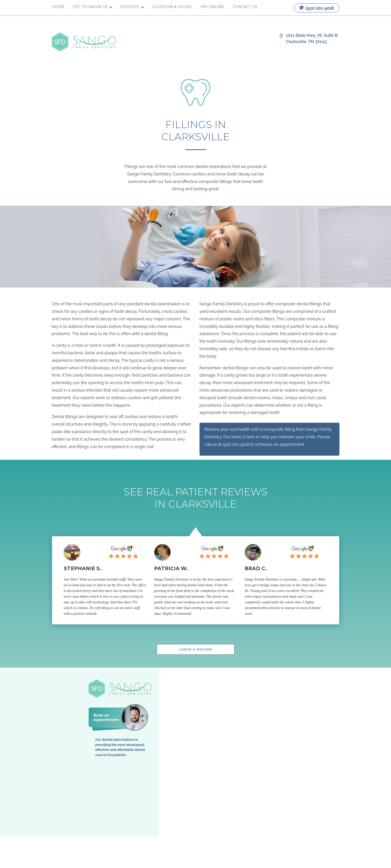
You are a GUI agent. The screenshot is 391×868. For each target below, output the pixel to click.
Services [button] (130, 7)
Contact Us (245, 7)
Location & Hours (172, 7)
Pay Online (212, 7)
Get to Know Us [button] (91, 7)
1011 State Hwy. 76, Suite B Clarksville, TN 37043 (312, 38)
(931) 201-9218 (317, 8)
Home (58, 7)
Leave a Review (196, 649)
